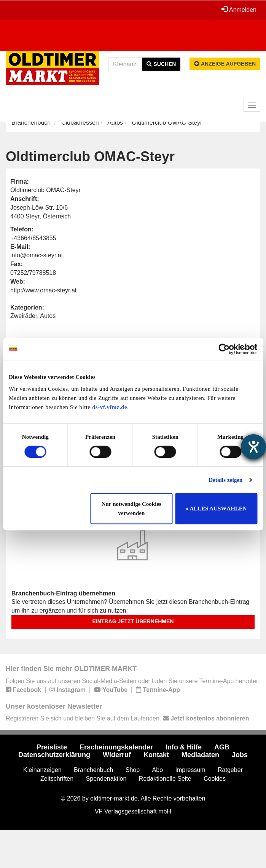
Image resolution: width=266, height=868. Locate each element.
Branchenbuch (31, 123)
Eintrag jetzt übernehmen (133, 621)
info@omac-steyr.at (37, 255)
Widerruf (117, 755)
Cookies (215, 779)
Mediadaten (200, 755)
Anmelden (239, 10)
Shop (133, 770)
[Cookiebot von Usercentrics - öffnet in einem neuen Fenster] (224, 349)
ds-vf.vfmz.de (110, 407)
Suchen (161, 64)
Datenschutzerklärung (54, 755)
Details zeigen (225, 480)
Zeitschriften (57, 779)
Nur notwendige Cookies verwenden (131, 509)
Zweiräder (24, 316)
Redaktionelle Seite (165, 779)
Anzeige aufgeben (225, 64)
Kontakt (156, 755)
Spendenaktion (106, 779)
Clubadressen (80, 123)
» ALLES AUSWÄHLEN (216, 509)
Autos (115, 123)
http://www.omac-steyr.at (43, 290)
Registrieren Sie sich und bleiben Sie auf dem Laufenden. (127, 718)
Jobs (240, 755)
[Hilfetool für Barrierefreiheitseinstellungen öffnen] (253, 447)
